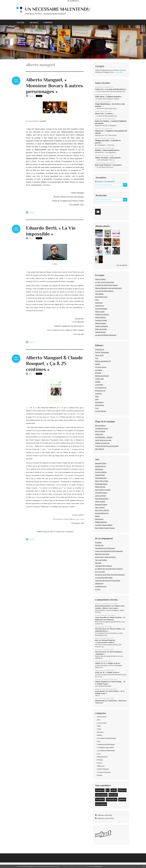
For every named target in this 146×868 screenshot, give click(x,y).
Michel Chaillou (100, 279)
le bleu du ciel (100, 349)
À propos (48, 23)
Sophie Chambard (103, 769)
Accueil (21, 23)
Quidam (98, 382)
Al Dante (98, 373)
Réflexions (101, 766)
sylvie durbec (100, 691)
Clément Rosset (100, 332)
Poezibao (98, 542)
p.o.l (108, 790)
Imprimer (30, 212)
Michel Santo (100, 701)
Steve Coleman (100, 431)
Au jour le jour (102, 723)
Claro (97, 300)
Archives (34, 23)
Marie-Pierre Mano (102, 481)
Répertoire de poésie (102, 554)
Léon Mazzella (101, 617)
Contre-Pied (99, 379)
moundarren (100, 790)
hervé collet (113, 795)
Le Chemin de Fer (101, 388)
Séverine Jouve (101, 629)
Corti (97, 408)
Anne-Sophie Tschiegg (103, 490)
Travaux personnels (104, 772)
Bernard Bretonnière (103, 606)
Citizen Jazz (99, 434)
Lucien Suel (99, 303)
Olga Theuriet (100, 507)
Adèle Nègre (99, 519)
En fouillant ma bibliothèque (107, 738)
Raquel (97, 516)
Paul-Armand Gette (102, 499)
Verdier (98, 364)
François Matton (101, 472)
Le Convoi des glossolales (104, 578)
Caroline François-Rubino (104, 525)
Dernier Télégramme (102, 352)
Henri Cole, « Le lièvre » (104, 114)
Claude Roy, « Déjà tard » (118, 701)
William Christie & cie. (102, 443)
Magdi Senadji (100, 475)
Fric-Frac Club (100, 572)
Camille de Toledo (101, 320)
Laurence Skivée (101, 496)
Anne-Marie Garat (101, 297)
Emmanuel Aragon (101, 504)
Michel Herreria (100, 466)
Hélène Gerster (100, 487)
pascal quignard (101, 804)
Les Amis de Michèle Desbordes (106, 335)
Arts (99, 720)
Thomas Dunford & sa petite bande (107, 446)
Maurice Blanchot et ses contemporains (108, 288)
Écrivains (100, 732)
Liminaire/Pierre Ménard (103, 566)
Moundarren (99, 402)
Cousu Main (99, 385)
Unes (97, 399)
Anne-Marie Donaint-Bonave (105, 528)
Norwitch (98, 563)
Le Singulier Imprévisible (105, 747)
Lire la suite (119, 72)
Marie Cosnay (100, 312)
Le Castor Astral (101, 367)
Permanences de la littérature (105, 548)
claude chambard (102, 682)
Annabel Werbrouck (102, 513)
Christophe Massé (101, 484)
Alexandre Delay (101, 463)
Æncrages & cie (100, 390)
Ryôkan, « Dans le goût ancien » (108, 150)
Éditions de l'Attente (102, 376)
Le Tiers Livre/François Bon (104, 282)
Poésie (100, 763)
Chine (99, 729)
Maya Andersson (101, 478)
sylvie (97, 672)
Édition (100, 735)
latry (97, 640)
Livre (99, 754)
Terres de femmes (101, 560)
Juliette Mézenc (100, 317)
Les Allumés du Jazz (102, 428)
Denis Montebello (101, 309)
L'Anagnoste (99, 583)
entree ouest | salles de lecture (105, 557)
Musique (100, 760)
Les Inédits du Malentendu (106, 751)
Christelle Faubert (101, 493)
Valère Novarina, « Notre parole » (108, 158)
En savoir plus (98, 866)
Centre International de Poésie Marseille (109, 551)
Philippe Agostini (101, 522)
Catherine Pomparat (102, 314)
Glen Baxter (99, 469)
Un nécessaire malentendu (58, 9)
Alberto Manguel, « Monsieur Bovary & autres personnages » (54, 86)
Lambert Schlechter (102, 326)
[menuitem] (22, 22)
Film (99, 741)
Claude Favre (100, 306)
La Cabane (99, 370)
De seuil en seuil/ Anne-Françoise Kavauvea (110, 575)
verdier (114, 790)
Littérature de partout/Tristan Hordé (108, 580)
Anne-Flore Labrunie (102, 510)
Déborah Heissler (101, 329)
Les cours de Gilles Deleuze (104, 291)
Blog (99, 726)
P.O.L (97, 358)
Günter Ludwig (100, 501)
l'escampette (100, 799)
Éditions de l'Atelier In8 (103, 361)
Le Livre (98, 589)
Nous (97, 396)
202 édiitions (100, 405)
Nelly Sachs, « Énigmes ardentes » (108, 97)
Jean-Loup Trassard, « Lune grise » (109, 165)
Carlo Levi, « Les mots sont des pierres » (111, 89)
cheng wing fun (112, 799)
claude (98, 663)
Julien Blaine (99, 294)
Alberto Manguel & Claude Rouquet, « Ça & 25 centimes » (54, 364)
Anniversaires (102, 717)
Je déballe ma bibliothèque (106, 744)
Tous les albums (122, 265)
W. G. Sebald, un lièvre (112, 663)
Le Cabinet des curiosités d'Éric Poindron (109, 569)
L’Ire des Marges (101, 411)
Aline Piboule (100, 449)
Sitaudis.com (99, 545)
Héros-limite (99, 355)
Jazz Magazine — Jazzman (104, 437)
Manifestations (102, 757)
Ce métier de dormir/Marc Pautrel (106, 285)
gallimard (122, 799)
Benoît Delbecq (100, 425)
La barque (98, 393)
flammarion (122, 790)
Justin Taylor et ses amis (103, 440)
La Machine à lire (101, 586)
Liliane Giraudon (101, 323)
